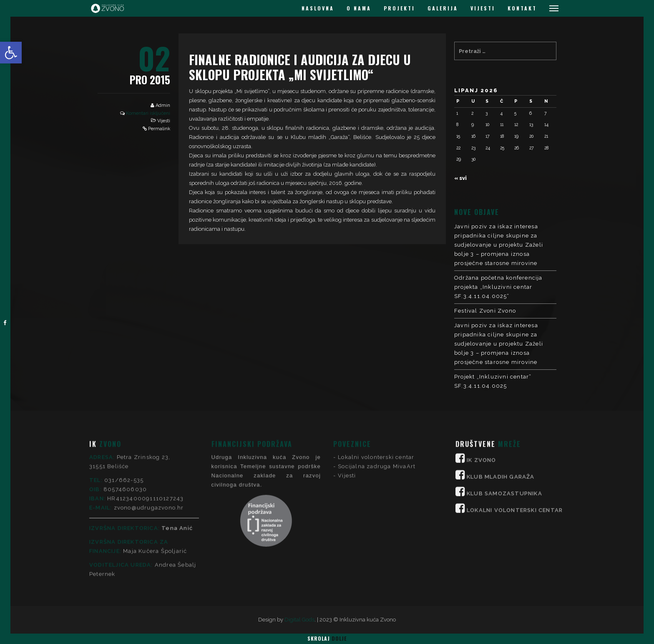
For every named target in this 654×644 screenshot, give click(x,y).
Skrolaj (327, 638)
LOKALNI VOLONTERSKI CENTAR (515, 428)
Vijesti (164, 121)
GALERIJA (443, 8)
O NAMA (359, 8)
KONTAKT (522, 8)
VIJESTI (483, 8)
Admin (163, 105)
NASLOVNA (318, 8)
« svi (460, 178)
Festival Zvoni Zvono (485, 311)
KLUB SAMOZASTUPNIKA (504, 411)
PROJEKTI (399, 8)
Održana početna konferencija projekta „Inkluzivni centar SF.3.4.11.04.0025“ (498, 287)
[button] (11, 53)
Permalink (159, 129)
